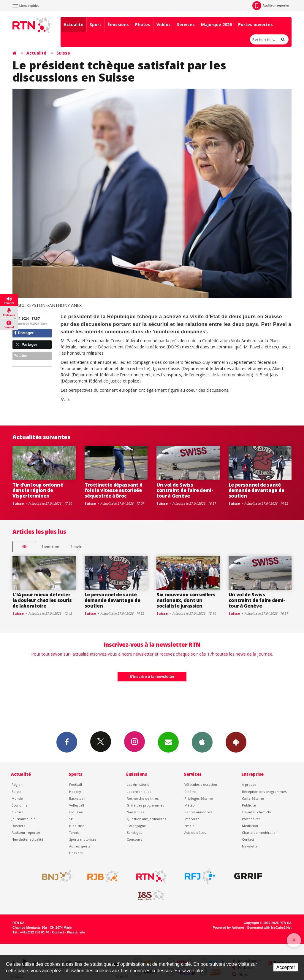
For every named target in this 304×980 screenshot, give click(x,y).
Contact (248, 839)
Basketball (77, 798)
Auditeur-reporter (271, 6)
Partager (24, 333)
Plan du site (76, 932)
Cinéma (190, 792)
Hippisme (77, 826)
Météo (190, 805)
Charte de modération (260, 832)
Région (17, 784)
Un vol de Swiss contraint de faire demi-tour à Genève (185, 490)
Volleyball (77, 805)
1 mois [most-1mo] (76, 546)
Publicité (249, 805)
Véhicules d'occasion (201, 784)
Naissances (135, 812)
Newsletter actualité (27, 839)
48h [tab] (24, 546)
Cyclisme (76, 812)
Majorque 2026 (216, 24)
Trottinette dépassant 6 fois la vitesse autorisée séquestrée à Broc (113, 490)
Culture (18, 812)
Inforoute (192, 819)
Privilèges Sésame (199, 798)
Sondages (134, 832)
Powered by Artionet (228, 928)
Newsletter (251, 846)
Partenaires (251, 819)
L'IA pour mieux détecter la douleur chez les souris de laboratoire (42, 600)
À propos (249, 784)
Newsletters (168, 742)
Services (186, 24)
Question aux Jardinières (146, 819)
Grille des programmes (145, 805)
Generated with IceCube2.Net (269, 928)
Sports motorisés (83, 839)
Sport (95, 24)
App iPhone (202, 742)
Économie (20, 805)
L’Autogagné (136, 826)
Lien (21, 356)
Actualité (73, 24)
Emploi (190, 826)
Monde (17, 798)
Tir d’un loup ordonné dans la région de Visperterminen (38, 490)
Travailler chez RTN (257, 812)
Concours (134, 839)
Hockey (75, 792)
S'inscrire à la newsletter (152, 677)
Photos (143, 24)
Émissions (118, 24)
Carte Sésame (253, 798)
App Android (236, 742)
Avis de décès (195, 832)
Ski (71, 819)
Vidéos (164, 24)
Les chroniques (139, 792)
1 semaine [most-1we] (50, 546)
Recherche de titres (143, 798)
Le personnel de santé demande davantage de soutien (256, 490)
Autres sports (80, 846)
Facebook (67, 742)
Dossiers (18, 826)
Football (76, 784)
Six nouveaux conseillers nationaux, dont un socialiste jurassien (186, 600)
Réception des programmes (264, 792)
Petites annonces (198, 812)
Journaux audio (24, 819)
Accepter (286, 967)
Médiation (250, 826)
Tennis (74, 832)
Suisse (63, 53)
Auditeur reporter (26, 832)
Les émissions (138, 784)
